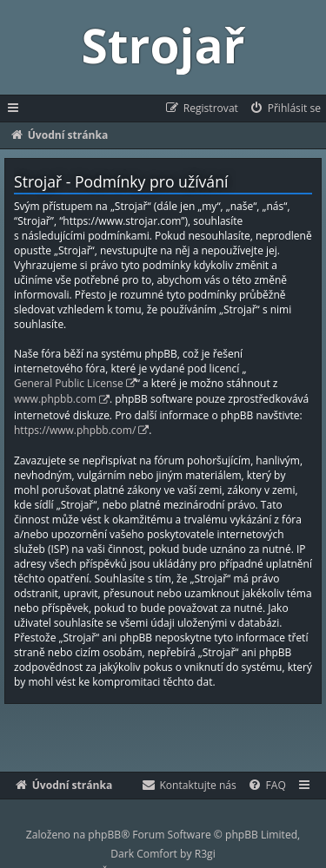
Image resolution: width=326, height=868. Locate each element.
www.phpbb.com (55, 399)
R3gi (205, 854)
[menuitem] (285, 108)
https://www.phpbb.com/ (75, 430)
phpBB (104, 835)
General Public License (69, 383)
